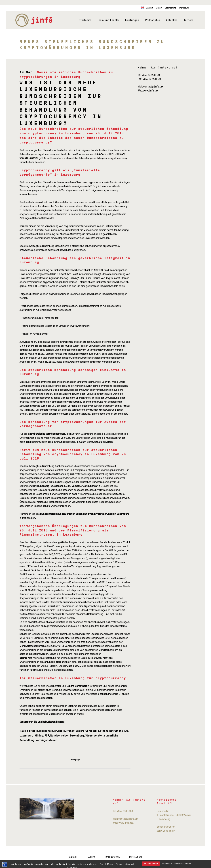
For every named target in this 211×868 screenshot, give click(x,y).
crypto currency (64, 731)
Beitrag (23, 658)
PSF (47, 735)
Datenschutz (170, 8)
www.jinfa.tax (150, 90)
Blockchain (46, 731)
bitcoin (34, 731)
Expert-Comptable (77, 686)
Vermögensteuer (46, 740)
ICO (126, 731)
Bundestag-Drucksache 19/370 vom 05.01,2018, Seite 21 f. (69, 486)
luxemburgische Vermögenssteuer (46, 434)
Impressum (184, 8)
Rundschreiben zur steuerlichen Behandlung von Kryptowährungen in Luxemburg (85, 514)
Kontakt (159, 8)
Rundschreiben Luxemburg (67, 735)
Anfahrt (150, 8)
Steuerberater (94, 735)
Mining (39, 735)
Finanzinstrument (111, 731)
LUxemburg (27, 735)
